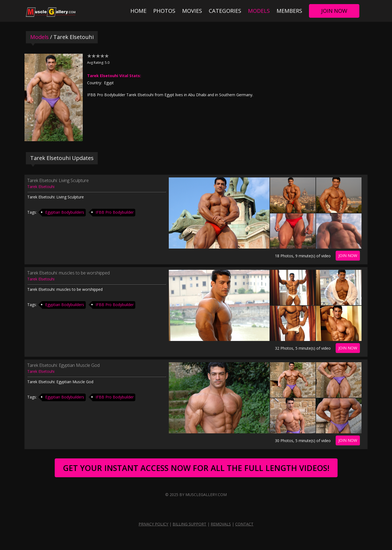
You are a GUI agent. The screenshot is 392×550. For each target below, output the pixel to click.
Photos (164, 11)
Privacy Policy (153, 524)
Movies (192, 11)
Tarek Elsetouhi (41, 187)
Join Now (334, 11)
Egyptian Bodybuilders (65, 212)
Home (138, 11)
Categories (225, 11)
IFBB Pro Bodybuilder (115, 212)
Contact (244, 524)
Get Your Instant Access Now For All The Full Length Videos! (196, 468)
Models (259, 11)
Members (289, 11)
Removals (221, 524)
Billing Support (189, 524)
